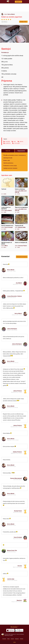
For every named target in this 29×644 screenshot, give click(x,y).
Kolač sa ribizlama (21, 186)
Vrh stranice (14, 627)
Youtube (12, 639)
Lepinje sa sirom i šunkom (10, 168)
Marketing (7, 635)
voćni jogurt (17, 143)
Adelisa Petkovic (17, 452)
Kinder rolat (7, 160)
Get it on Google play (19, 630)
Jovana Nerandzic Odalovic (14, 296)
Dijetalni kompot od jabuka (8, 240)
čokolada (8, 141)
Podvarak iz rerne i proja (10, 166)
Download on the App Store (10, 630)
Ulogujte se (18, 2)
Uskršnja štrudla (8, 158)
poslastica (8, 143)
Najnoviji (8, 151)
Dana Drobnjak (18, 537)
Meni (15, 642)
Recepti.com (3, 635)
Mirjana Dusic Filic (12, 550)
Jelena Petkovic (18, 391)
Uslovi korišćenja (20, 634)
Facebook (4, 639)
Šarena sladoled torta (8, 222)
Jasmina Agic (11, 579)
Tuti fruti (8, 186)
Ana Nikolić (19, 283)
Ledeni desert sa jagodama (8, 204)
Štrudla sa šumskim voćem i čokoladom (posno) (14, 155)
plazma (21, 141)
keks (15, 141)
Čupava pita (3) (21, 222)
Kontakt (11, 635)
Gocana (20, 566)
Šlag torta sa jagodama (21, 204)
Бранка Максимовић (16, 478)
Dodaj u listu (23, 22)
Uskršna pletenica (8, 163)
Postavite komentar (22, 257)
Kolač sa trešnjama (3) (21, 240)
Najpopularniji (21, 151)
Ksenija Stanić (18, 511)
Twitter (8, 639)
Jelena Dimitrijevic (12, 329)
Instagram (17, 639)
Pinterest (22, 639)
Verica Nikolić (11, 14)
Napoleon (19, 600)
